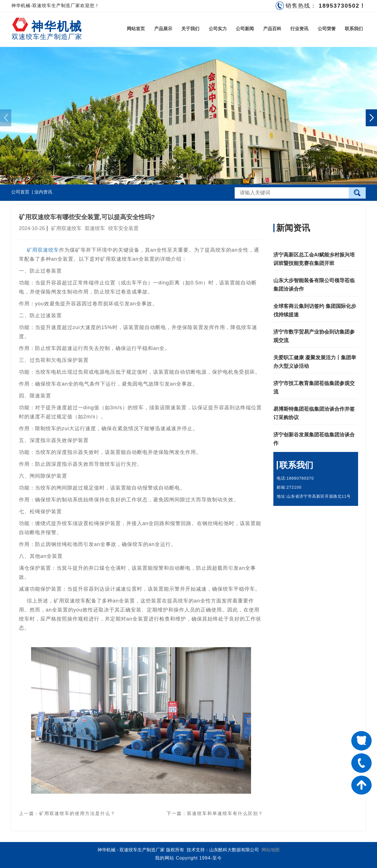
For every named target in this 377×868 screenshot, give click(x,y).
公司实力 (218, 29)
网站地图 (271, 850)
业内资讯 (43, 192)
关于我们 (190, 29)
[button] (371, 118)
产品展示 (163, 29)
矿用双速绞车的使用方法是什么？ (77, 811)
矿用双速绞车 (43, 250)
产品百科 (272, 29)
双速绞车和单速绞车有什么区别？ (225, 811)
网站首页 (136, 29)
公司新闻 (245, 29)
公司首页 (20, 192)
